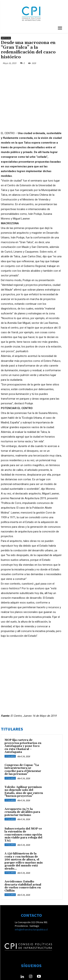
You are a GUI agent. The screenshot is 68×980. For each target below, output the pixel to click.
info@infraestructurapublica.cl (31, 909)
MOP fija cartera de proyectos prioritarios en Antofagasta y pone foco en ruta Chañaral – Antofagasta (23, 726)
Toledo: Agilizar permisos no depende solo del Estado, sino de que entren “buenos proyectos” (24, 771)
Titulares (10, 736)
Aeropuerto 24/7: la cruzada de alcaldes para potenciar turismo (22, 792)
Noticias (6, 38)
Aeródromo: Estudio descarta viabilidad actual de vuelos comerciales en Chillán (23, 866)
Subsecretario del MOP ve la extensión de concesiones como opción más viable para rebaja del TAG (23, 814)
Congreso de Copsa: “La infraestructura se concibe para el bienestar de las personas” (23, 749)
